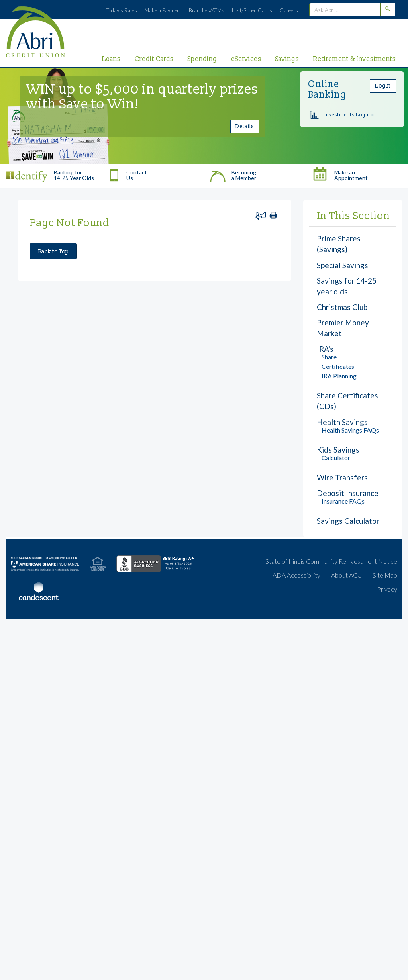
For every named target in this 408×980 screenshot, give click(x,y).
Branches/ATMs (207, 10)
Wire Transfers (342, 477)
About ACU (346, 575)
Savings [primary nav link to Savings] (287, 59)
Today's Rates (122, 10)
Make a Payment (163, 10)
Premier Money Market (343, 328)
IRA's (325, 349)
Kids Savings (338, 450)
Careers (289, 10)
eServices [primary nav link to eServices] (246, 59)
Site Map (385, 575)
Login (383, 86)
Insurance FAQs (343, 501)
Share (329, 357)
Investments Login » (342, 115)
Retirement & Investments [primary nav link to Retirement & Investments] (355, 59)
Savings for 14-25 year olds (347, 286)
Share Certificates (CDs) (347, 401)
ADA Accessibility (296, 575)
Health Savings (342, 422)
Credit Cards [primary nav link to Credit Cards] (154, 59)
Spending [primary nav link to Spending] (202, 59)
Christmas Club (342, 307)
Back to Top (53, 252)
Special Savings (342, 265)
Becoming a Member (233, 173)
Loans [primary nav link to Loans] (111, 59)
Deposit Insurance (348, 493)
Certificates (338, 366)
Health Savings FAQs (350, 430)
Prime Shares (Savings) (339, 244)
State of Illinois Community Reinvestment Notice (331, 561)
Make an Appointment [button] (340, 173)
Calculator (336, 458)
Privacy (387, 589)
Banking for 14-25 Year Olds (50, 173)
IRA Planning (339, 376)
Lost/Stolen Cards (252, 10)
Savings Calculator (348, 521)
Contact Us (127, 173)
